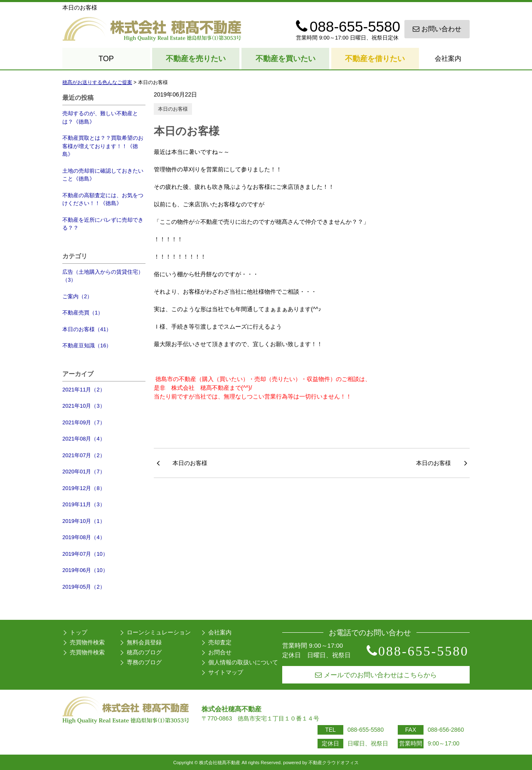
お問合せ (220, 652)
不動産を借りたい (375, 59)
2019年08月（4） (84, 537)
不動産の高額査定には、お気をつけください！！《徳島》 (103, 199)
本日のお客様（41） (87, 329)
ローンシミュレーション (159, 632)
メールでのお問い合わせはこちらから (376, 675)
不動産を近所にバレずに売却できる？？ (103, 224)
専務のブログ (144, 662)
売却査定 (220, 642)
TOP (106, 59)
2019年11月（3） (84, 504)
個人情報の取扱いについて (243, 662)
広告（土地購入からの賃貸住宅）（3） (103, 276)
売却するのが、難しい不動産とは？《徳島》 (100, 118)
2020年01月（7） (84, 472)
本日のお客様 (173, 109)
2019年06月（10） (85, 570)
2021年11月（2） (84, 390)
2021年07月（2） (84, 455)
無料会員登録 (144, 642)
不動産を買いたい (286, 59)
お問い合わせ (437, 29)
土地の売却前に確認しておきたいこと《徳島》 (103, 175)
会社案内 (448, 58)
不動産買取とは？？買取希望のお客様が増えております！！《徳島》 (103, 146)
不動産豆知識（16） (87, 345)
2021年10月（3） (84, 406)
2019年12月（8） (84, 488)
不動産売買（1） (83, 313)
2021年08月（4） (84, 439)
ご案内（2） (77, 296)
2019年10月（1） (84, 521)
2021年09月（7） (84, 422)
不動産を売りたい (196, 59)
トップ (79, 632)
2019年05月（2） (84, 587)
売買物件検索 (87, 642)
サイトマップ (226, 672)
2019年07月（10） (85, 554)
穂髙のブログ (144, 652)
